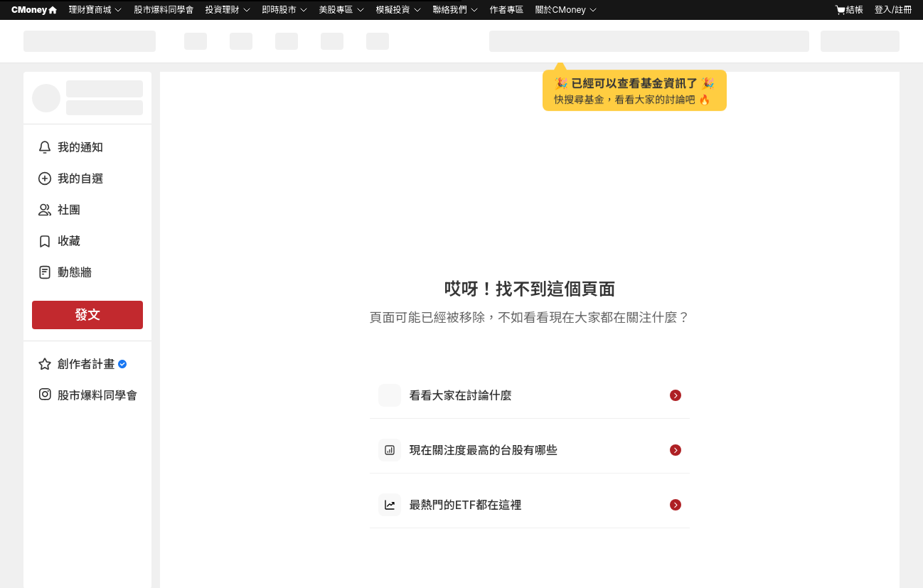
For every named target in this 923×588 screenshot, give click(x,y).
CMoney (34, 10)
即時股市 (279, 10)
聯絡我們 (450, 10)
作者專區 (507, 10)
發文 (87, 315)
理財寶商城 (90, 10)
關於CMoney (561, 10)
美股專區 (336, 10)
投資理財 (222, 10)
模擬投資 (393, 10)
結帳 (849, 10)
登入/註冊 (893, 10)
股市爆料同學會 (164, 10)
